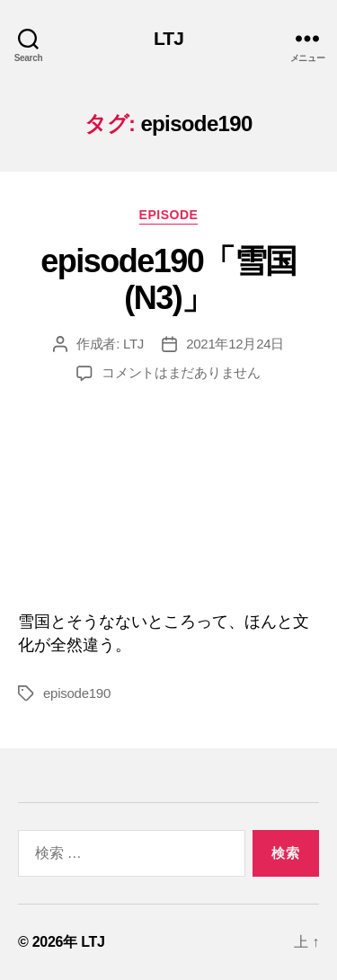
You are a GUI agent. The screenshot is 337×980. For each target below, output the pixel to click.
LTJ (168, 38)
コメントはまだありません (181, 372)
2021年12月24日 (235, 344)
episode (169, 215)
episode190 (77, 693)
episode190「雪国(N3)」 (168, 279)
